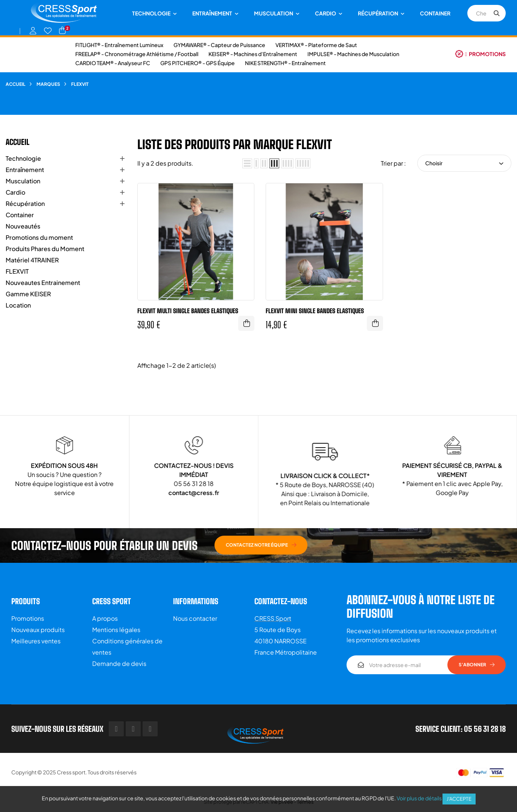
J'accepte (459, 799)
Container (20, 215)
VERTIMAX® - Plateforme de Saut (316, 45)
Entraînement (25, 170)
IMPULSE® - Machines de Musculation (353, 54)
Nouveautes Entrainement (43, 283)
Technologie (23, 158)
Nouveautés (23, 226)
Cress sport (71, 772)
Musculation (23, 181)
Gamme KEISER (28, 294)
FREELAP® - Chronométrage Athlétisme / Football (137, 54)
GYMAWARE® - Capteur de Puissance (219, 45)
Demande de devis (119, 663)
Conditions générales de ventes (127, 647)
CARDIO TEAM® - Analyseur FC (113, 63)
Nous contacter (195, 618)
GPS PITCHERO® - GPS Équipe (198, 63)
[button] (481, 54)
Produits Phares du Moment (45, 249)
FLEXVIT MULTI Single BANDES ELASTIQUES (188, 311)
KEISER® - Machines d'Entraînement (253, 54)
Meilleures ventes (36, 641)
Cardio (15, 192)
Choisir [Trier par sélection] (464, 163)
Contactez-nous (281, 601)
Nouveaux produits (38, 630)
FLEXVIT (17, 271)
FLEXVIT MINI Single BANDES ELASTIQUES (315, 311)
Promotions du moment (39, 237)
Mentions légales (116, 630)
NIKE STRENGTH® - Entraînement (285, 63)
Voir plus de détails (419, 798)
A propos (105, 618)
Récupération (25, 203)
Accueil (17, 142)
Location (18, 305)
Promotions (28, 618)
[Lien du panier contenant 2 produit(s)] (62, 30)
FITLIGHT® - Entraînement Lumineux (119, 45)
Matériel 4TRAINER (32, 260)
